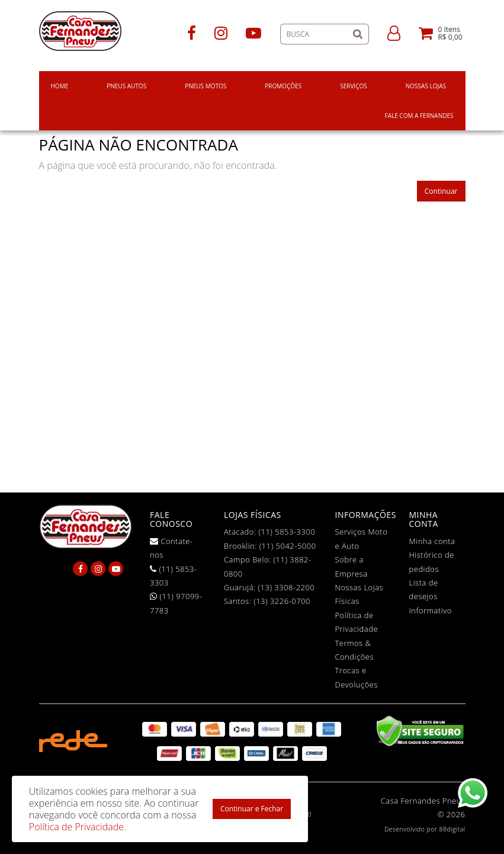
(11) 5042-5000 (288, 546)
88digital (452, 829)
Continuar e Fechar (252, 809)
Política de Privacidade (76, 827)
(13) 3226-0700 (282, 601)
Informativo (431, 610)
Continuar (441, 191)
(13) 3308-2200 (287, 587)
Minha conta (432, 541)
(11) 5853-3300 (287, 532)
